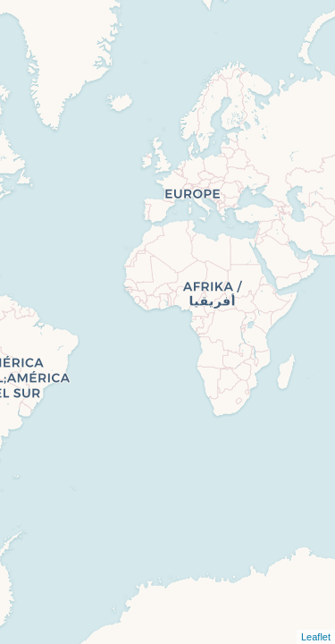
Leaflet (316, 637)
